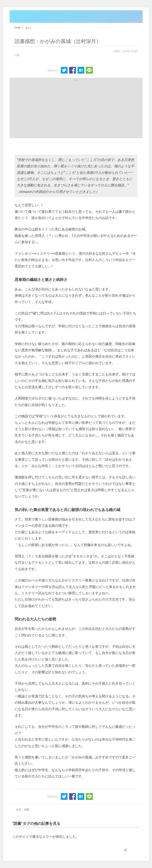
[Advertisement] (76, 108)
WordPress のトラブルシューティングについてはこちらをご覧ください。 (69, 847)
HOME (18, 28)
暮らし (29, 28)
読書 (17, 55)
